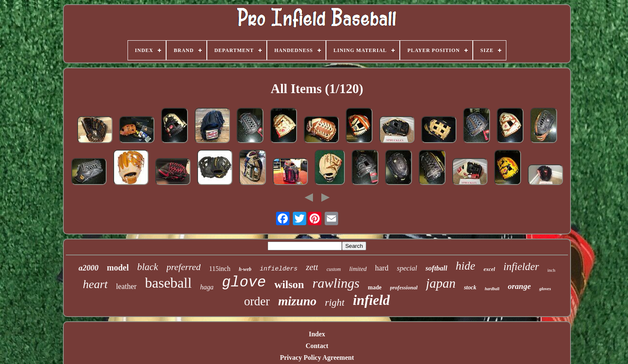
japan (441, 283)
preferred (184, 267)
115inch (220, 269)
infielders (279, 269)
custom (334, 269)
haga (207, 287)
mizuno (297, 301)
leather (126, 286)
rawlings (336, 283)
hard (382, 268)
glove (244, 283)
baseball (168, 283)
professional (404, 287)
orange (519, 286)
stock (470, 287)
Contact (317, 346)
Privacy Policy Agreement (317, 357)
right (335, 302)
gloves (545, 289)
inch (551, 270)
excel (489, 269)
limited (358, 269)
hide (465, 266)
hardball (492, 289)
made (375, 287)
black (148, 267)
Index (317, 334)
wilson (289, 285)
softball (436, 268)
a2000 (89, 268)
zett (312, 267)
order (257, 301)
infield (371, 300)
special (407, 268)
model (118, 268)
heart (95, 284)
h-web (245, 269)
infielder (521, 266)
